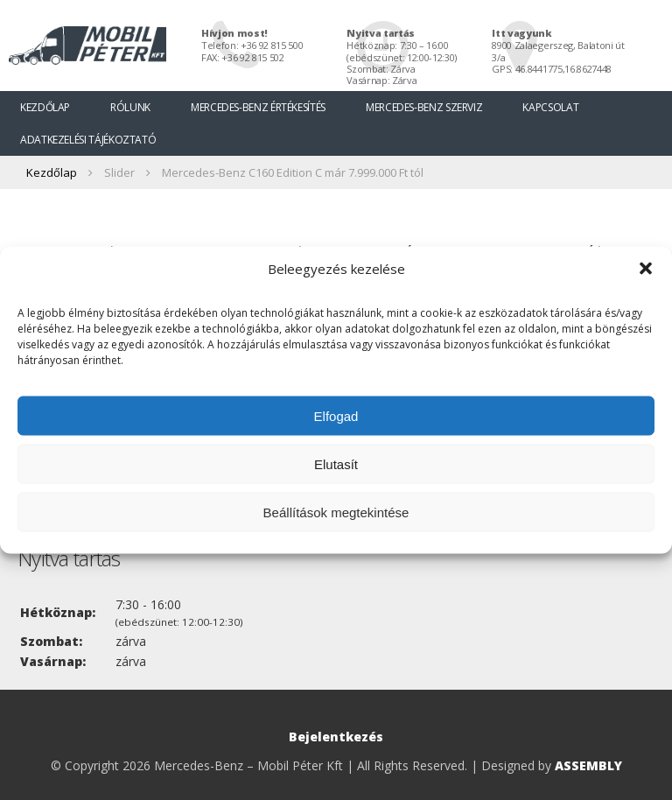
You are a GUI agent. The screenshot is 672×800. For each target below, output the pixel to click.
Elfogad (336, 415)
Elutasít (336, 463)
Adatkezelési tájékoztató (88, 140)
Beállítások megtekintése (336, 512)
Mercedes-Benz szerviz (424, 107)
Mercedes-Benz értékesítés (258, 107)
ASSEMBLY (588, 765)
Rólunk (130, 107)
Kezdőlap (45, 107)
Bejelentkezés (336, 737)
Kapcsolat (550, 107)
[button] (646, 269)
